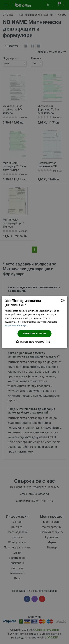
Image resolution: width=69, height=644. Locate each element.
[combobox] (63, 300)
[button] (34, 342)
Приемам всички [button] (34, 334)
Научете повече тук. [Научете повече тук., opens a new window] (16, 325)
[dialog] (34, 322)
